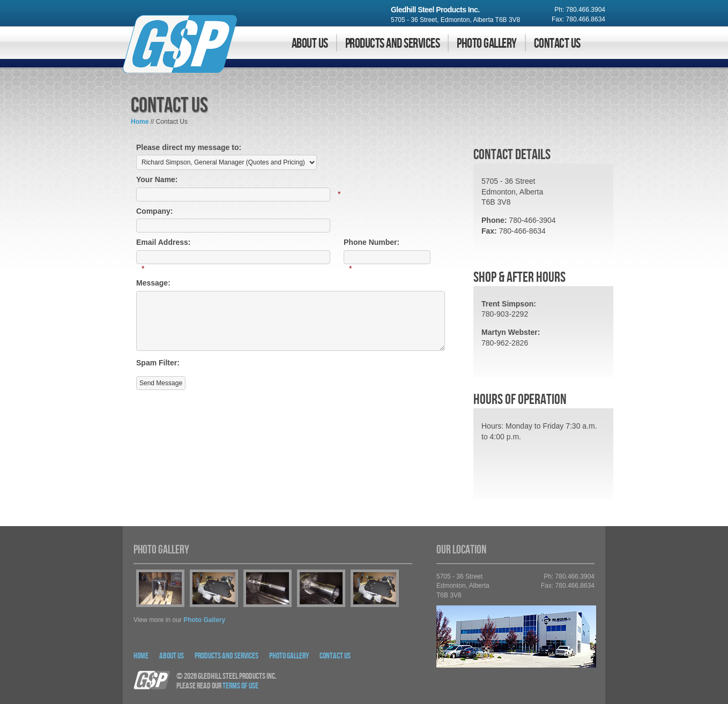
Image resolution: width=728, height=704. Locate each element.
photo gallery (204, 620)
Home (140, 122)
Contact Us (557, 44)
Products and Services (392, 44)
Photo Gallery (486, 44)
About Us (310, 44)
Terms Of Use (240, 686)
